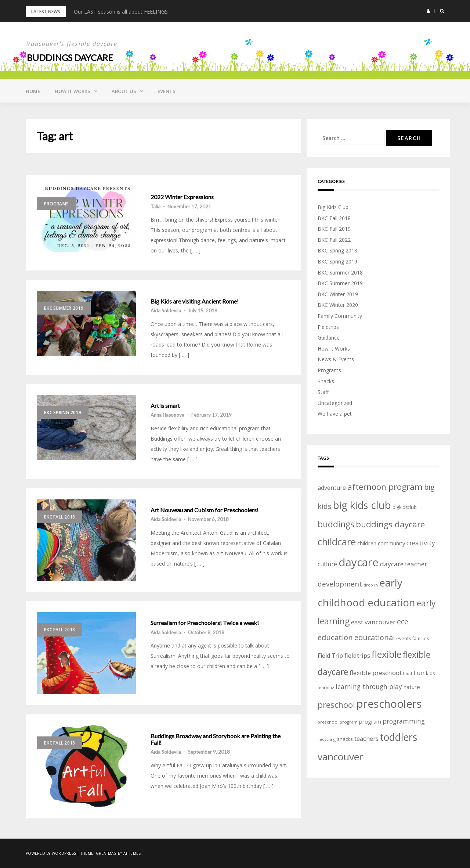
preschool (336, 705)
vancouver (340, 757)
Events (167, 91)
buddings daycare (390, 524)
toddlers (399, 737)
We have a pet (335, 414)
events (404, 639)
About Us (124, 91)
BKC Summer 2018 (340, 272)
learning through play (369, 686)
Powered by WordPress (51, 853)
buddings (336, 524)
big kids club (362, 505)
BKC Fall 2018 (59, 517)
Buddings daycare (70, 58)
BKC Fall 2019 (334, 229)
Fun (419, 673)
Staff (323, 392)
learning (326, 687)
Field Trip (330, 656)
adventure (332, 488)
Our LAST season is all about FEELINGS (121, 12)
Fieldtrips (328, 327)
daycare (359, 562)
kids (431, 673)
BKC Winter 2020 (338, 305)
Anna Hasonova (167, 415)
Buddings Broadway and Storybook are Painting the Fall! (216, 739)
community (391, 543)
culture (327, 564)
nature (412, 687)
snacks (345, 739)
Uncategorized (335, 403)
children (367, 543)
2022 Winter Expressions (182, 197)
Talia (156, 207)
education (335, 637)
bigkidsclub (405, 507)
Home (33, 91)
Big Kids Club (333, 207)
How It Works (334, 349)
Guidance (329, 338)
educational (375, 637)
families (421, 639)
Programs (56, 204)
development (340, 584)
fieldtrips (357, 655)
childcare (337, 542)
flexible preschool (375, 673)
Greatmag (106, 853)
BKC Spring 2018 (337, 250)
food (407, 674)
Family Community (340, 316)
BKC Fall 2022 (334, 240)
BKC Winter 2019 (338, 294)
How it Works (73, 91)
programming (404, 721)
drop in (371, 585)
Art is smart (165, 406)
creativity (421, 543)
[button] (428, 11)
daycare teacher (404, 564)
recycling (327, 739)
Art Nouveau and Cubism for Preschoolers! (205, 510)
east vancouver (373, 622)
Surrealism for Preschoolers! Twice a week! (205, 623)
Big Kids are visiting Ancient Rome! (195, 301)
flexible (386, 654)
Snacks (326, 381)
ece (403, 622)
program (370, 721)
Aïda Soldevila (166, 311)
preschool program (338, 722)
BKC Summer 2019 (64, 308)
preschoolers (389, 704)
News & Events (336, 359)
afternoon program (385, 487)
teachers (366, 738)
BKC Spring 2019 (63, 413)
